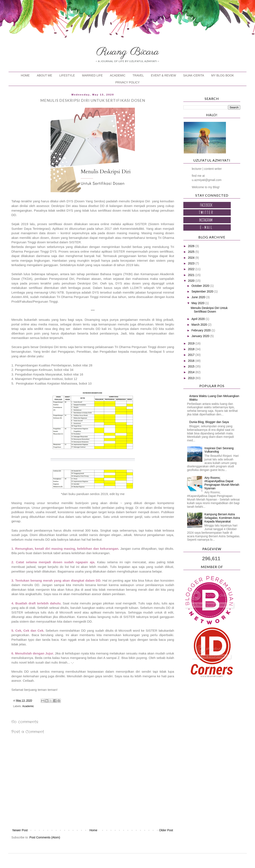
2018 (192, 349)
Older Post (166, 830)
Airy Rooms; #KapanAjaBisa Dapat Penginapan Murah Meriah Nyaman (222, 483)
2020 (192, 281)
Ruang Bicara (128, 52)
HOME (25, 75)
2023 (192, 263)
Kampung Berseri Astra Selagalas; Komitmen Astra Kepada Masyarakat (222, 518)
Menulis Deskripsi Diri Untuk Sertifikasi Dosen (209, 310)
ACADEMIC (118, 75)
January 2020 (201, 336)
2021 (192, 275)
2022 (192, 269)
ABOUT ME (45, 75)
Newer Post (20, 830)
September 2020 (203, 291)
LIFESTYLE (67, 75)
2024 (192, 258)
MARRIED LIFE (92, 75)
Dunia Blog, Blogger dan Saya (209, 422)
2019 (192, 343)
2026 (192, 246)
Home (93, 830)
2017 (192, 355)
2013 (192, 378)
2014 (192, 372)
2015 (192, 366)
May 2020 (198, 303)
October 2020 (201, 286)
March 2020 (200, 325)
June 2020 (199, 297)
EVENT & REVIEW (163, 75)
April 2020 (198, 319)
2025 (192, 252)
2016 (192, 361)
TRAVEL (138, 75)
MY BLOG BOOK (223, 75)
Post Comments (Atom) (45, 837)
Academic (28, 706)
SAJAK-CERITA (194, 75)
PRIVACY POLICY (127, 82)
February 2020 (201, 330)
